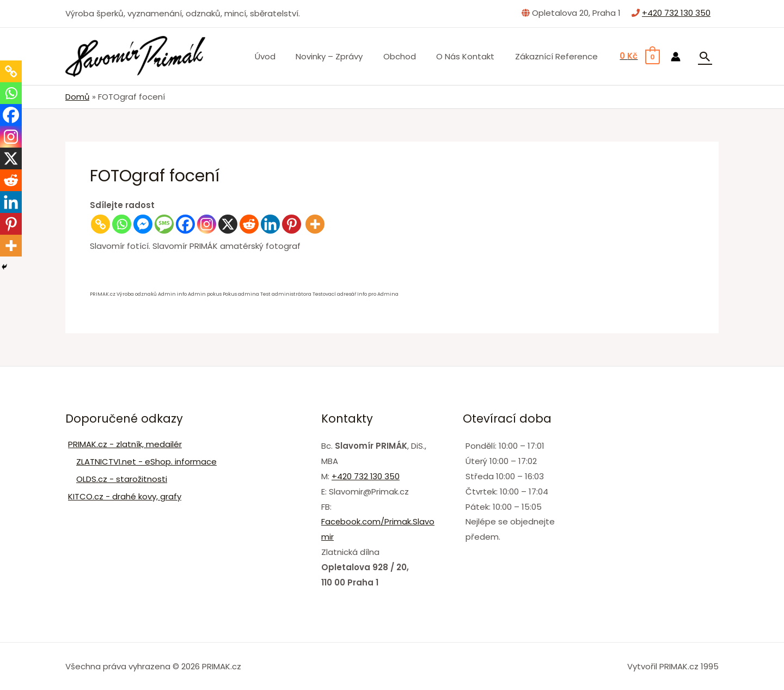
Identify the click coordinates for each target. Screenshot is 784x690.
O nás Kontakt (471, 56)
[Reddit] (249, 224)
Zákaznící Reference (558, 56)
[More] (315, 224)
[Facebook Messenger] (143, 224)
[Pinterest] (292, 224)
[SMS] (164, 224)
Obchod (409, 56)
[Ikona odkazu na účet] (676, 57)
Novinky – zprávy (343, 56)
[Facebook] (185, 224)
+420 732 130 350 (676, 13)
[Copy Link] (100, 224)
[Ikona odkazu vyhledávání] (705, 57)
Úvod (283, 56)
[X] (228, 224)
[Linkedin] (270, 224)
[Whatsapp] (122, 224)
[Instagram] (207, 224)
